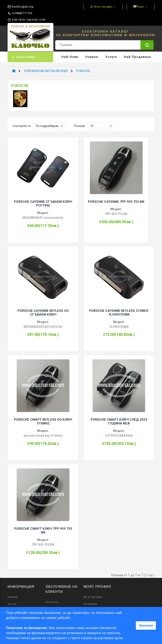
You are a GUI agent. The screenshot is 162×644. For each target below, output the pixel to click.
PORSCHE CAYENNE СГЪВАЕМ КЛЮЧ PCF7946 (43, 204)
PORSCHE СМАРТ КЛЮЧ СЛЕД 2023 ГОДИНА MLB (119, 421)
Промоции (90, 604)
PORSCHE (83, 71)
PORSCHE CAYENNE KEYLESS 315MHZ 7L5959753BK (119, 313)
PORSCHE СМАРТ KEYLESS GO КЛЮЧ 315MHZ (43, 421)
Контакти (52, 602)
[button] (125, 639)
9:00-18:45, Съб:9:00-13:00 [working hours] (26, 20)
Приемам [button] (146, 625)
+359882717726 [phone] (20, 13)
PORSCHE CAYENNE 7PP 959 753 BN (116, 202)
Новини (92, 57)
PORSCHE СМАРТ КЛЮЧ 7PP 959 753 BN (43, 531)
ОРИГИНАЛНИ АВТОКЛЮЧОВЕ (46, 71)
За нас (12, 604)
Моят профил (93, 597)
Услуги (111, 57)
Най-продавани (137, 57)
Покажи (79, 126)
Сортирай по (22, 126)
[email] (20, 6)
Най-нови (70, 57)
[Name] (147, 45)
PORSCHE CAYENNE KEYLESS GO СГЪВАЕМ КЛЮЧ (43, 313)
